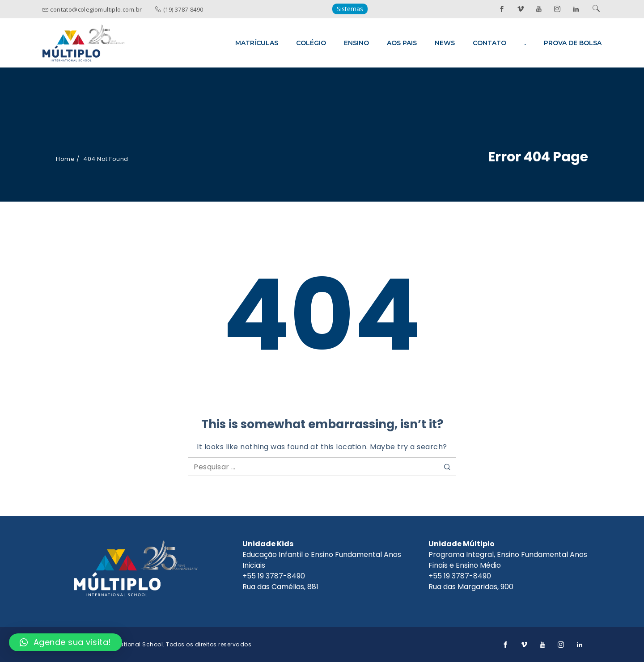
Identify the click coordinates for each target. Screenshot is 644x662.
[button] (66, 642)
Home (65, 159)
